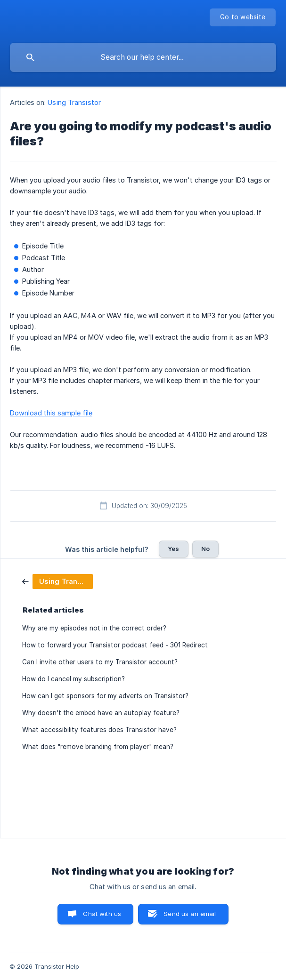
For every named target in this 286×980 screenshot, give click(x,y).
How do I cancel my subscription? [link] (74, 679)
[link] (57, 581)
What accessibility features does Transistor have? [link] (99, 730)
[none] (243, 17)
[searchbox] (143, 57)
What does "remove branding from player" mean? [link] (98, 747)
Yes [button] (173, 549)
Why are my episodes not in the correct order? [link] (94, 628)
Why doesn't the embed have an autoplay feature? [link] (101, 713)
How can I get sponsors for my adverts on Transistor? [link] (105, 696)
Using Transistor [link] (74, 102)
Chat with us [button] (102, 914)
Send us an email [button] (190, 914)
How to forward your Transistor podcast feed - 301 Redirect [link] (115, 645)
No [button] (205, 549)
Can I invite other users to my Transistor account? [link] (100, 662)
